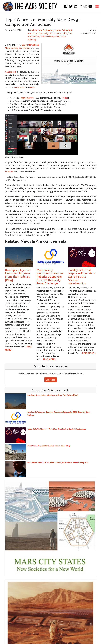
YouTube (9, 172)
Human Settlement (63, 30)
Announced (10, 72)
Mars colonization (59, 33)
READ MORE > (50, 359)
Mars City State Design (38, 33)
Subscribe (50, 380)
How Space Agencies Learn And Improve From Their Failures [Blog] (18, 275)
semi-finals (19, 87)
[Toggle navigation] (97, 6)
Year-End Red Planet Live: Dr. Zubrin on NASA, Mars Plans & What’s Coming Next (58, 463)
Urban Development (50, 36)
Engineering (48, 30)
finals (32, 87)
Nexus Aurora (27, 98)
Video (65, 98)
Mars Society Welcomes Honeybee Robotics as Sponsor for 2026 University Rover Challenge (50, 277)
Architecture (36, 30)
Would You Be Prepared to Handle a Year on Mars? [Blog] (49, 446)
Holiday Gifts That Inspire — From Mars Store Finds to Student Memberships (82, 277)
